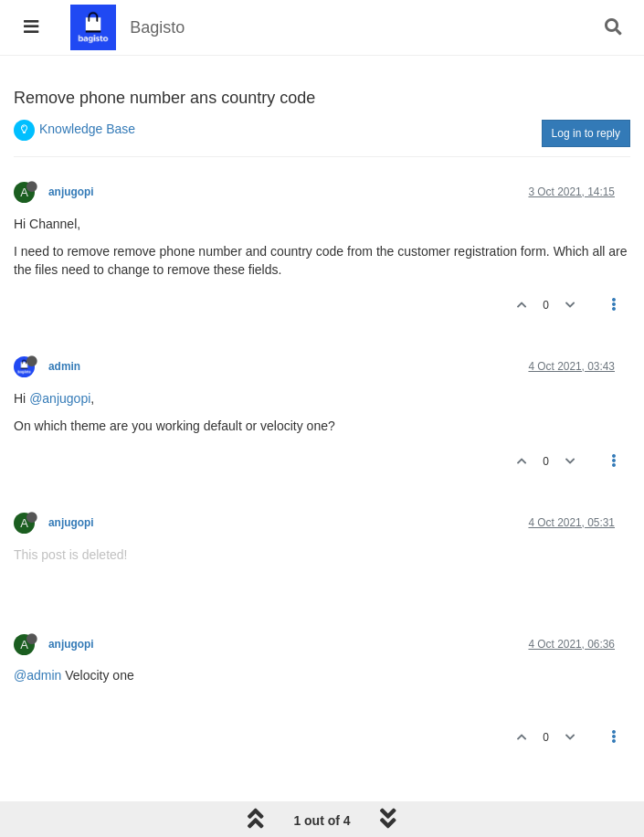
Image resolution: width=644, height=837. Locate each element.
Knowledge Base (87, 129)
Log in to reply (586, 133)
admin (64, 366)
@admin (37, 675)
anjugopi (71, 192)
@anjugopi (60, 398)
